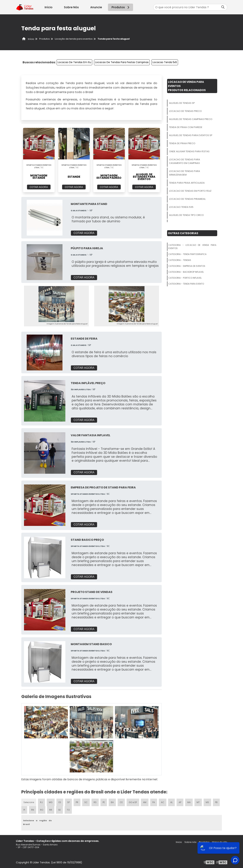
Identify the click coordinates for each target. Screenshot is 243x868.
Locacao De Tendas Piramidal (187, 199)
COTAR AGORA (39, 187)
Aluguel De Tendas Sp (182, 103)
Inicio (179, 842)
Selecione (29, 802)
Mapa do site (220, 842)
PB (216, 802)
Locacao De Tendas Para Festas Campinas (122, 62)
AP (180, 802)
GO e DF (133, 802)
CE (121, 802)
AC (163, 802)
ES (60, 802)
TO (68, 810)
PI (24, 810)
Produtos (121, 7)
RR (51, 810)
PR (77, 802)
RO (42, 810)
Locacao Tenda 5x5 (165, 62)
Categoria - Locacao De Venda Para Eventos (192, 247)
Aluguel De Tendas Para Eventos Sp (191, 135)
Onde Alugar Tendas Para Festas (189, 151)
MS (207, 802)
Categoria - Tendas (180, 260)
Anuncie (96, 7)
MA (189, 802)
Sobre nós (190, 842)
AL (171, 802)
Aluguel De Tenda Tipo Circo (186, 215)
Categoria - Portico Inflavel (185, 278)
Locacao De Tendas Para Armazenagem (185, 173)
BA (112, 802)
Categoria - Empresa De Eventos (187, 266)
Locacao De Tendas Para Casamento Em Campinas (185, 161)
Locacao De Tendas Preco (185, 111)
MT (198, 802)
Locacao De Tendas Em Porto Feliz (190, 191)
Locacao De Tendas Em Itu (74, 62)
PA (154, 802)
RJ (41, 802)
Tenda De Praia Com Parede (186, 127)
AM (145, 802)
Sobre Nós (71, 7)
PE (104, 802)
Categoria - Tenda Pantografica (187, 254)
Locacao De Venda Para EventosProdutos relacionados (187, 86)
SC (86, 802)
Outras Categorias (183, 233)
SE (59, 810)
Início (49, 7)
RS (95, 802)
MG (51, 802)
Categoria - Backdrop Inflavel (186, 272)
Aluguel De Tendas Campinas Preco (191, 119)
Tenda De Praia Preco (182, 143)
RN (33, 810)
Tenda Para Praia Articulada (187, 183)
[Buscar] (223, 7)
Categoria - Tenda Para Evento (186, 284)
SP (68, 802)
